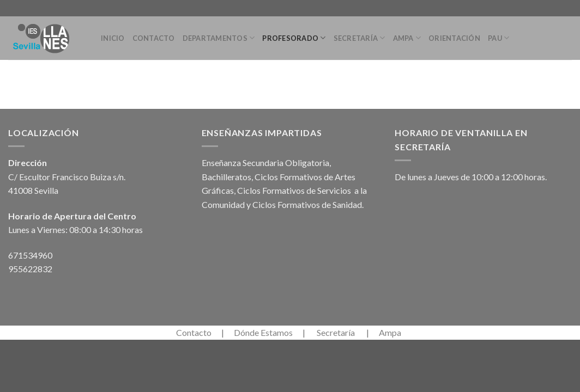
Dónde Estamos (263, 332)
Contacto (154, 38)
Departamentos (219, 38)
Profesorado (294, 38)
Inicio (113, 38)
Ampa (407, 38)
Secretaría (360, 38)
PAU (499, 38)
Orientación (454, 38)
